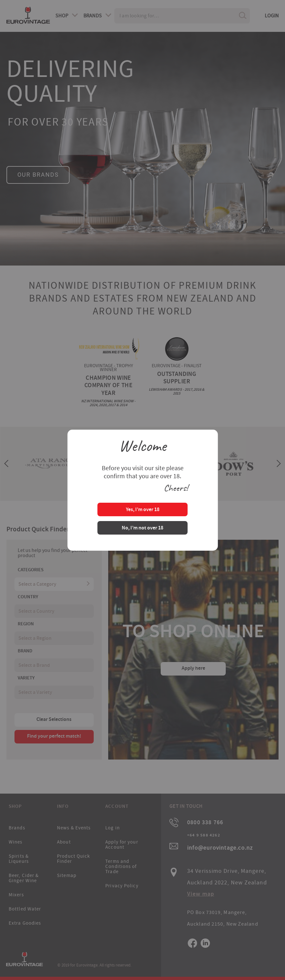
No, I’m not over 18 (142, 528)
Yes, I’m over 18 (143, 510)
